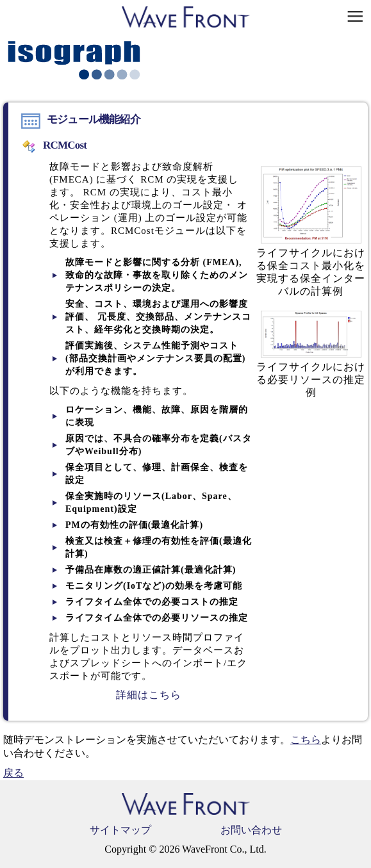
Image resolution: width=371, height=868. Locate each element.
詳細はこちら (149, 695)
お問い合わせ (251, 830)
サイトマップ (120, 830)
